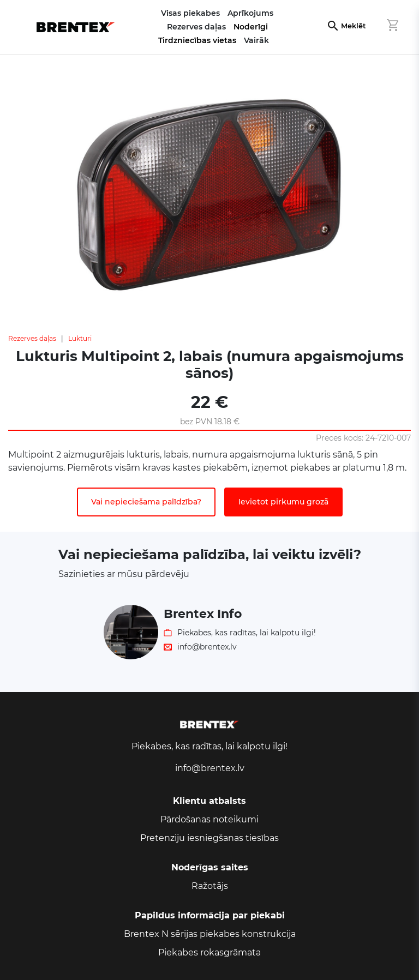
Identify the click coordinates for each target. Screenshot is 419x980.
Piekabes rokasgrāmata (209, 952)
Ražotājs (210, 886)
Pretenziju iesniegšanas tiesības (209, 838)
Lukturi (80, 338)
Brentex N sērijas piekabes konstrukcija (210, 934)
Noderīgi (251, 27)
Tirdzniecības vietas (197, 40)
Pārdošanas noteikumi (209, 819)
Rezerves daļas (32, 338)
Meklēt (353, 26)
